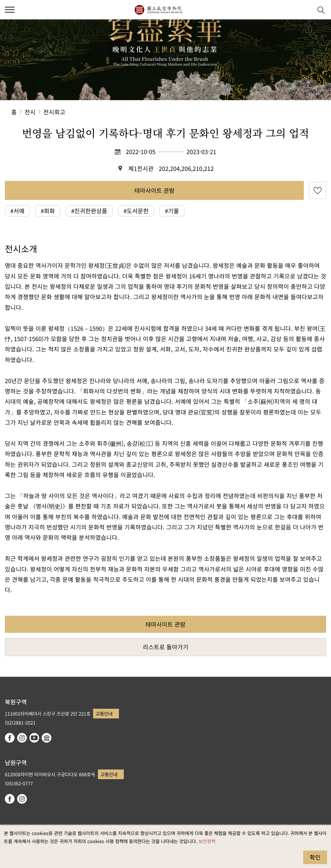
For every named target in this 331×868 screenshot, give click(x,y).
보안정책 (207, 841)
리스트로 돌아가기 (166, 647)
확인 (315, 857)
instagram (22, 738)
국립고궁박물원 (158, 10)
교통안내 (104, 713)
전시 (30, 112)
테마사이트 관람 (155, 190)
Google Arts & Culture (47, 738)
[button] (10, 10)
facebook (10, 738)
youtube (34, 738)
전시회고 (54, 112)
